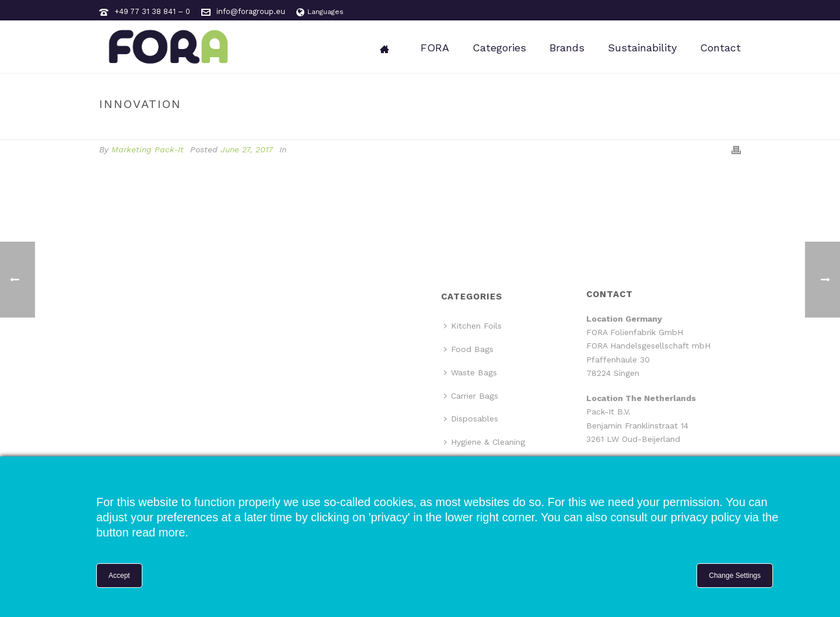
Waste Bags (470, 372)
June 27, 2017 (247, 149)
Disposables (471, 419)
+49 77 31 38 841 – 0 (152, 11)
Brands (567, 48)
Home (670, 129)
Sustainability (642, 48)
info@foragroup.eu (251, 11)
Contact (720, 48)
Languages (320, 12)
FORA (435, 48)
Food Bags (469, 349)
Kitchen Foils (473, 326)
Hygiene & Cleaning (484, 442)
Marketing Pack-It (148, 149)
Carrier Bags (471, 396)
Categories (499, 48)
